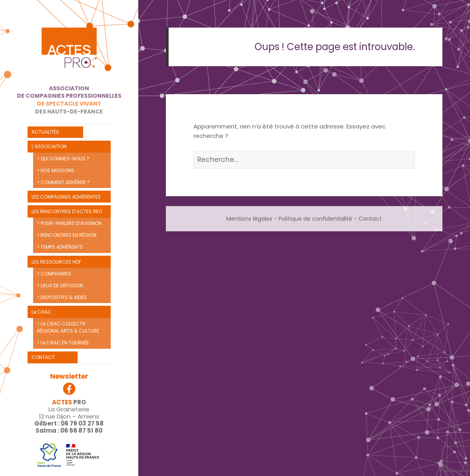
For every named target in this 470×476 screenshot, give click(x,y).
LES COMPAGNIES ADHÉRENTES (66, 197)
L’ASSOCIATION (49, 146)
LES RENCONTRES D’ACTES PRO (67, 211)
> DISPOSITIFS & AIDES (62, 297)
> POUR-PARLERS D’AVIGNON (69, 223)
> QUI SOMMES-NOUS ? (63, 159)
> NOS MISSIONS (56, 170)
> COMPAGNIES (54, 274)
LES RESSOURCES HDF (56, 262)
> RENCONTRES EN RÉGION (67, 235)
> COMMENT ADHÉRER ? (63, 182)
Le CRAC (42, 312)
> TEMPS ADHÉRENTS (60, 247)
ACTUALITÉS (45, 132)
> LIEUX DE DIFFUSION (60, 285)
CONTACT (43, 357)
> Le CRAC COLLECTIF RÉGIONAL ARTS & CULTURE (68, 327)
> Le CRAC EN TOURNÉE (63, 343)
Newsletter (69, 376)
